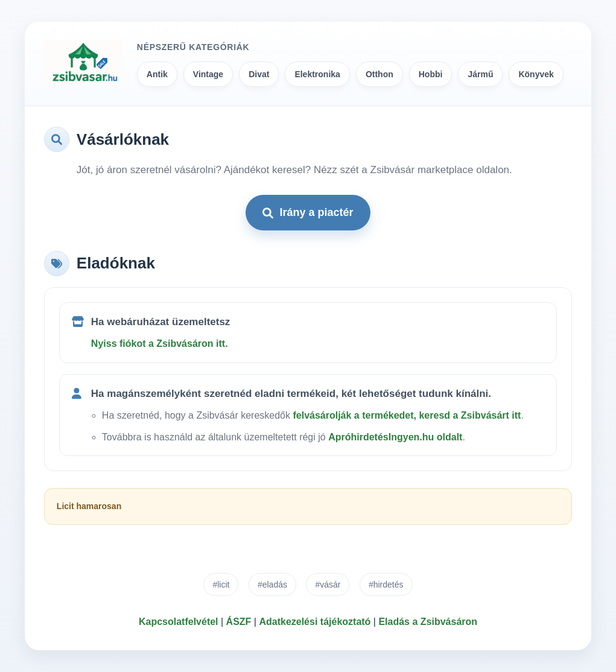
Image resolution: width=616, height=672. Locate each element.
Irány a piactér (308, 212)
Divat (259, 74)
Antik (157, 74)
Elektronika (317, 74)
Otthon (379, 74)
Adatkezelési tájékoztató (315, 622)
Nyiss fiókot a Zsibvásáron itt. (160, 344)
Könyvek (536, 74)
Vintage (208, 74)
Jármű (480, 74)
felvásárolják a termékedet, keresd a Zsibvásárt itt (407, 415)
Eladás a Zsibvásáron (428, 622)
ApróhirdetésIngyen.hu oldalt (395, 437)
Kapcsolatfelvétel (179, 622)
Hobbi (431, 74)
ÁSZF (239, 622)
